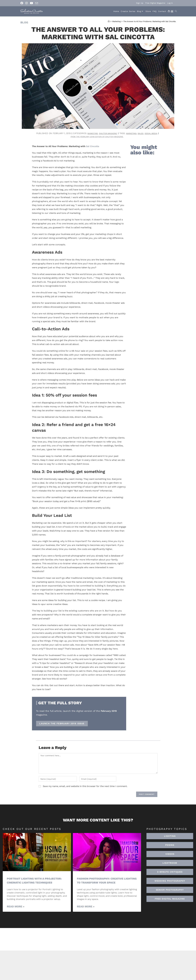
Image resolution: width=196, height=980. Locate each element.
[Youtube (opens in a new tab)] (32, 3)
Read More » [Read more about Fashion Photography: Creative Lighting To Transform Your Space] (86, 907)
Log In (170, 3)
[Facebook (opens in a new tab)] (22, 3)
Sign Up (140, 3)
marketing (132, 133)
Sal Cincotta (93, 147)
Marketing (89, 133)
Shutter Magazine (107, 133)
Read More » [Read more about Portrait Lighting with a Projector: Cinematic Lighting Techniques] (16, 907)
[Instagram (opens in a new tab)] (27, 3)
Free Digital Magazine (155, 3)
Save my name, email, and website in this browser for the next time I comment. (85, 787)
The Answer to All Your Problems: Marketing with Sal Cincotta (149, 21)
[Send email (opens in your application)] (37, 3)
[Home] (109, 21)
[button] (170, 864)
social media (155, 133)
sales (143, 133)
